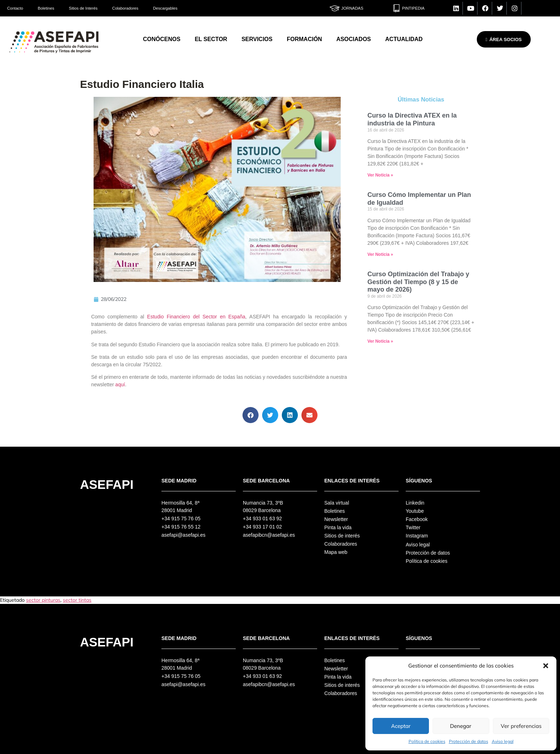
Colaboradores (125, 8)
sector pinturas (43, 600)
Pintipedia (413, 8)
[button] (546, 666)
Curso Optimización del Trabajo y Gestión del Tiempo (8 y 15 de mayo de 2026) (418, 282)
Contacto (15, 8)
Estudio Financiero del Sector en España (195, 317)
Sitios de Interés (83, 8)
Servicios (257, 39)
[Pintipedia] (396, 8)
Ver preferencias (521, 726)
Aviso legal (503, 741)
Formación (304, 39)
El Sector (211, 39)
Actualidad (404, 39)
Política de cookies (427, 741)
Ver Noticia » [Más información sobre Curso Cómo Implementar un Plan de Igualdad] (380, 254)
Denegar (461, 726)
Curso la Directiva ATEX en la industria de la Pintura (412, 119)
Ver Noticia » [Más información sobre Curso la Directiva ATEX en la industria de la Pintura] (380, 175)
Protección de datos (469, 741)
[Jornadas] (335, 8)
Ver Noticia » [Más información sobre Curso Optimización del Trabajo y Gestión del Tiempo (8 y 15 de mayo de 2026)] (380, 341)
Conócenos (162, 39)
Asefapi (107, 484)
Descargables (165, 8)
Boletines (46, 8)
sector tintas (77, 600)
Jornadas (352, 8)
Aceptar (401, 726)
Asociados (354, 39)
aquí (120, 385)
